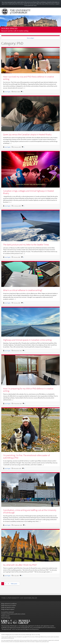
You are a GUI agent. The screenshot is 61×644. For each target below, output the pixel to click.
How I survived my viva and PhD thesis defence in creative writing (28, 78)
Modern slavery (5, 616)
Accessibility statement (8, 612)
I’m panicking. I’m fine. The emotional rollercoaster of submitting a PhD (26, 456)
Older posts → (15, 584)
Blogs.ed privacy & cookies (9, 605)
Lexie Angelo (8, 92)
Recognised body (7, 629)
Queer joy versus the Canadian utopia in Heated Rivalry (27, 134)
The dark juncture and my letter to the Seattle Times (26, 245)
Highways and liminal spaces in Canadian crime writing (27, 340)
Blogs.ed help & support (8, 609)
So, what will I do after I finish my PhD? (20, 565)
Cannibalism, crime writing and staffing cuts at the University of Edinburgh (30, 511)
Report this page (6, 618)
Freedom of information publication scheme (13, 614)
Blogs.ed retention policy (8, 607)
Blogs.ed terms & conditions (9, 604)
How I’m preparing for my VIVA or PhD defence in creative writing (28, 390)
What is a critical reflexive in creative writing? (23, 290)
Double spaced (9, 29)
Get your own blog (36, 635)
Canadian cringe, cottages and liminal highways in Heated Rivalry (28, 192)
